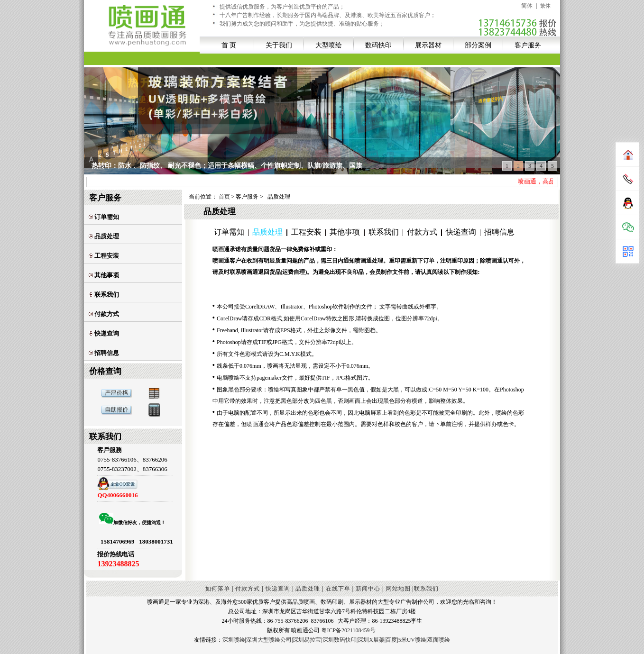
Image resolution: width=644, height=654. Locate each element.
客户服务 (528, 45)
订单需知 (104, 217)
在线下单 (338, 589)
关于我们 (279, 45)
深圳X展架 (371, 640)
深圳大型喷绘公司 (269, 640)
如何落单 (218, 589)
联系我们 (104, 295)
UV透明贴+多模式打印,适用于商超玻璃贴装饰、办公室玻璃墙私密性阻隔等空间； (212, 166)
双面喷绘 (439, 640)
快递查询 (104, 333)
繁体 (545, 6)
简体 (527, 6)
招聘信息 (104, 353)
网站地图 (398, 589)
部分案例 (478, 45)
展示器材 (428, 45)
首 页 (229, 45)
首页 (224, 197)
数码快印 (378, 45)
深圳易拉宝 (307, 640)
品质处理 (104, 236)
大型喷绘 (329, 45)
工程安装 (104, 256)
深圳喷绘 (234, 640)
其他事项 (104, 275)
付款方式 (104, 314)
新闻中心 (368, 589)
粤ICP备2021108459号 (348, 630)
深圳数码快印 (340, 640)
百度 (391, 640)
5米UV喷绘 (412, 640)
